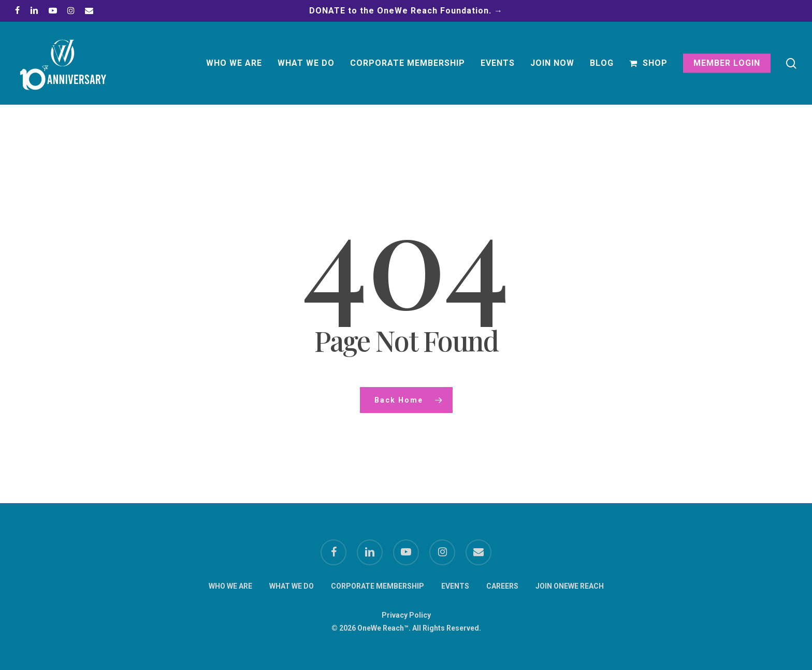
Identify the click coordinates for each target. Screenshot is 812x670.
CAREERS (502, 586)
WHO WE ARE (230, 586)
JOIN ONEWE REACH (570, 586)
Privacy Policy (406, 615)
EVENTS (455, 586)
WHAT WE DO (292, 586)
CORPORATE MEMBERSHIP (378, 586)
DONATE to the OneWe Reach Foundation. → (406, 11)
